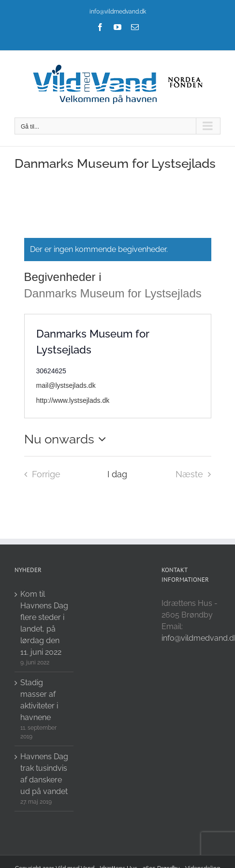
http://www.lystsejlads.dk (73, 400)
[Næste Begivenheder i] (196, 474)
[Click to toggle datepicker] (68, 439)
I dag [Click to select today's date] (117, 474)
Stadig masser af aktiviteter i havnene (39, 700)
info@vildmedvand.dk (118, 12)
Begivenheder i (65, 277)
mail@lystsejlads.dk (66, 385)
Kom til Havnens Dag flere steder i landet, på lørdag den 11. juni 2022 (44, 623)
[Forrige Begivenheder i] (40, 474)
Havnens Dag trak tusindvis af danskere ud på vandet (44, 774)
